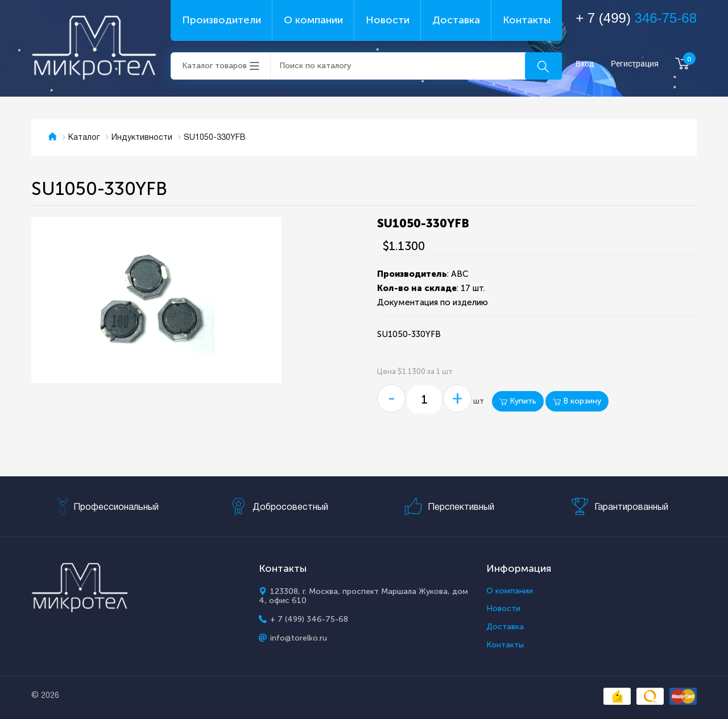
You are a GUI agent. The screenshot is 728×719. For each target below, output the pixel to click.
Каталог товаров (214, 66)
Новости (388, 20)
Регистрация (635, 64)
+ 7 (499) (636, 18)
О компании (313, 20)
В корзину (577, 401)
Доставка (456, 20)
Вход (585, 64)
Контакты (527, 20)
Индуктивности (142, 138)
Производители (222, 20)
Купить (518, 401)
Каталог (84, 138)
